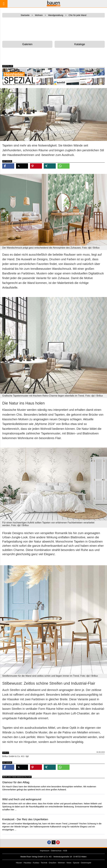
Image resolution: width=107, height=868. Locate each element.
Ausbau (36, 863)
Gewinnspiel (86, 863)
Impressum (45, 851)
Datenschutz (56, 851)
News (69, 863)
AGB (65, 851)
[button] (8, 166)
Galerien (27, 44)
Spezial (76, 863)
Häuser (19, 863)
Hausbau (27, 863)
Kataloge (80, 44)
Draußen (53, 863)
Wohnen (61, 863)
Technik (44, 863)
